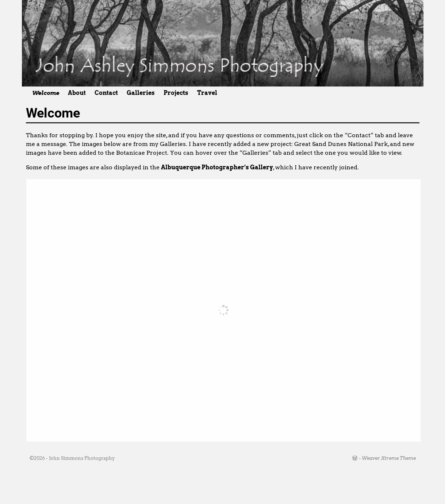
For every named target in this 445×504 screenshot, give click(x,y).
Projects (176, 93)
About (77, 93)
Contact (106, 93)
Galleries (141, 93)
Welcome (46, 93)
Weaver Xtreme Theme (389, 458)
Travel (207, 93)
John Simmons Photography (82, 458)
